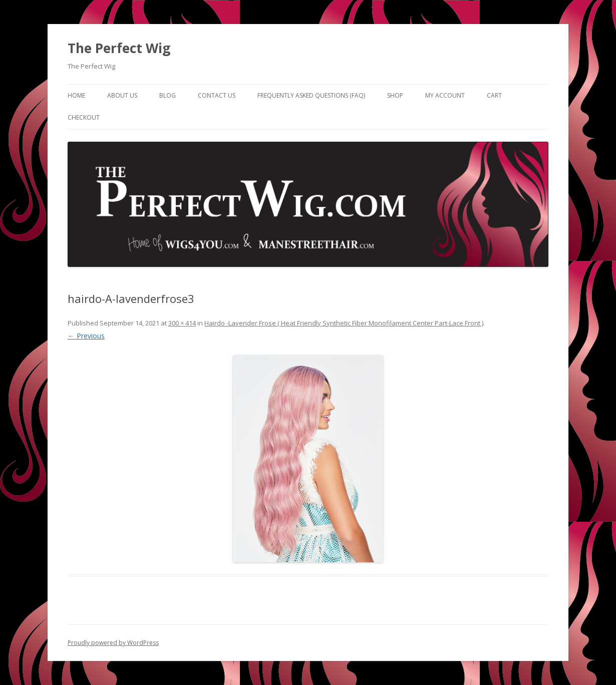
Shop (395, 95)
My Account (445, 95)
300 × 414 (182, 323)
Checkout (84, 117)
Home (76, 95)
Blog (168, 95)
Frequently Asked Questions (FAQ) (311, 95)
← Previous (86, 336)
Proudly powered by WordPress (113, 643)
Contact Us (217, 95)
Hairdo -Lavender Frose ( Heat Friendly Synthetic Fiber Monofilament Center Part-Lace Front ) (344, 323)
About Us (122, 95)
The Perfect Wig (119, 48)
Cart (494, 95)
